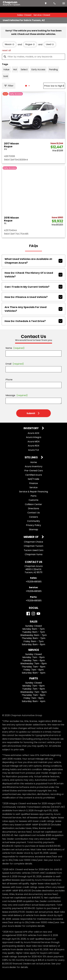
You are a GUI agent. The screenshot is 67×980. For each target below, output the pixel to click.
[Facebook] (28, 614)
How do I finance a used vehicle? (33, 297)
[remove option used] (50, 44)
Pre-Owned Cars (34, 471)
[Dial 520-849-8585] (55, 3)
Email (15, 364)
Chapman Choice (33, 542)
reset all (6, 50)
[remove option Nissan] (9, 44)
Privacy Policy (33, 525)
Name (15, 348)
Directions (33, 508)
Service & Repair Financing (33, 492)
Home (34, 462)
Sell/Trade (33, 479)
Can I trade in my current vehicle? (33, 287)
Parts (33, 496)
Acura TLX (33, 450)
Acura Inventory (34, 466)
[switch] (64, 3)
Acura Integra (34, 437)
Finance (33, 483)
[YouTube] (38, 614)
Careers (33, 517)
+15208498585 (34, 582)
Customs (33, 500)
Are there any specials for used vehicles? (33, 309)
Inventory (31, 428)
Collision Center (33, 504)
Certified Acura (34, 475)
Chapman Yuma (34, 554)
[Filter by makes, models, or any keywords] (33, 57)
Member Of (31, 537)
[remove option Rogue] (30, 44)
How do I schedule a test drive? (33, 321)
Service (33, 487)
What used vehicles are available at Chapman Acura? (33, 261)
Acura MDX (34, 442)
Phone (9, 380)
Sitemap (33, 529)
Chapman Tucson (33, 546)
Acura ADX (33, 433)
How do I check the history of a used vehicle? (33, 275)
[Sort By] (54, 86)
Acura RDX (34, 446)
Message (17, 395)
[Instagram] (33, 614)
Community (33, 521)
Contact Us (34, 513)
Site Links (31, 458)
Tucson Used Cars (34, 550)
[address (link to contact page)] (46, 3)
